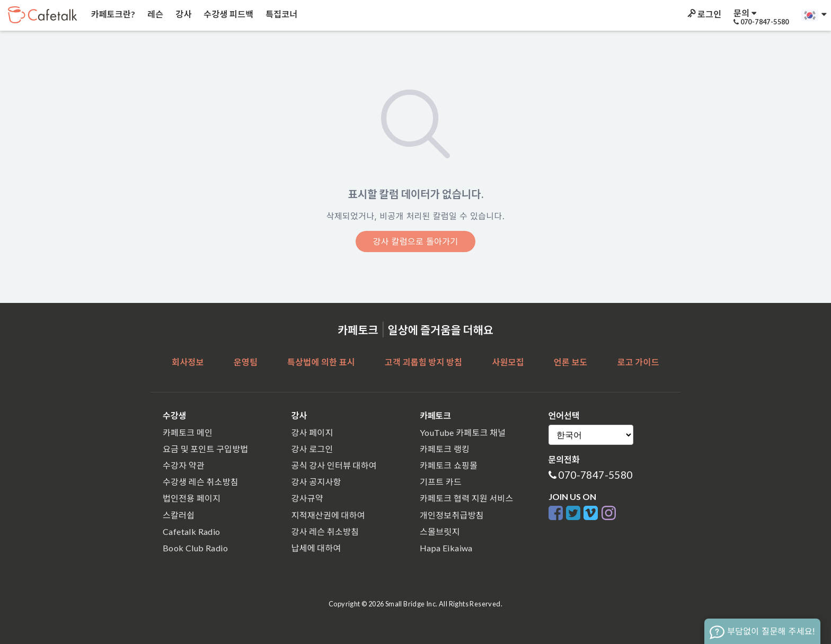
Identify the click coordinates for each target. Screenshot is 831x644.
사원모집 (508, 362)
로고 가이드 (638, 362)
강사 (183, 14)
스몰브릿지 (440, 531)
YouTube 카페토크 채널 (463, 432)
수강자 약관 (184, 465)
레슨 (155, 14)
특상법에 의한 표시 (321, 362)
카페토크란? (112, 14)
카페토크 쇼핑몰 (449, 465)
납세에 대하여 (316, 548)
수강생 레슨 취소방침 (201, 482)
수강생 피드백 (228, 14)
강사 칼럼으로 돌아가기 (415, 241)
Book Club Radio (195, 548)
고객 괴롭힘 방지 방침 (423, 362)
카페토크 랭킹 (445, 449)
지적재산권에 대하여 (328, 515)
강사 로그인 (312, 449)
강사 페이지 (312, 432)
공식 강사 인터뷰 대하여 (334, 465)
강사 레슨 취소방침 (325, 531)
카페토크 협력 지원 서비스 (467, 498)
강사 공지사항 (316, 482)
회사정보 (188, 362)
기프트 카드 (441, 482)
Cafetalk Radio (192, 531)
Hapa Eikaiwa (446, 548)
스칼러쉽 (179, 515)
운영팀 (246, 362)
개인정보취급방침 (452, 515)
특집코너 (281, 14)
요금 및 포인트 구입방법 (205, 449)
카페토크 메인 (188, 432)
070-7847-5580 (595, 475)
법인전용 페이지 (192, 498)
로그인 (703, 14)
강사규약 (307, 498)
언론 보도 (571, 362)
